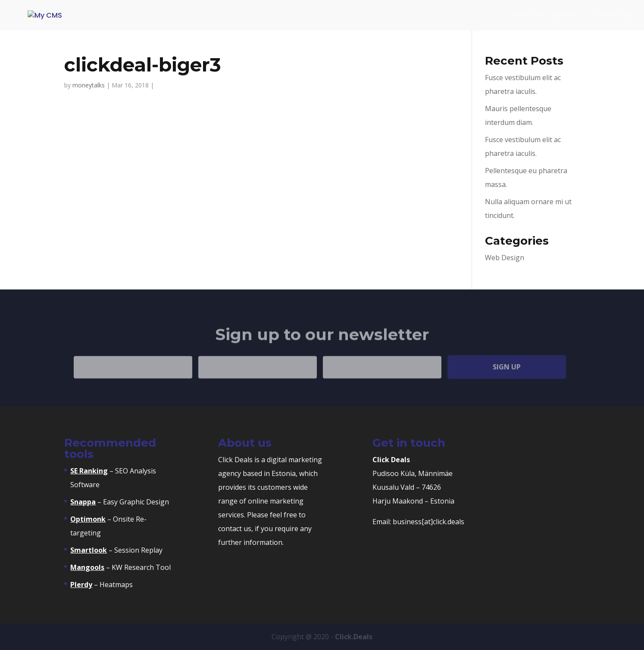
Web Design (505, 258)
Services (567, 16)
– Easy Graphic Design (120, 502)
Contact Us (611, 16)
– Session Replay (116, 550)
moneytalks (89, 85)
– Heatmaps (102, 585)
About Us (528, 16)
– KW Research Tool (120, 567)
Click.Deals (354, 637)
